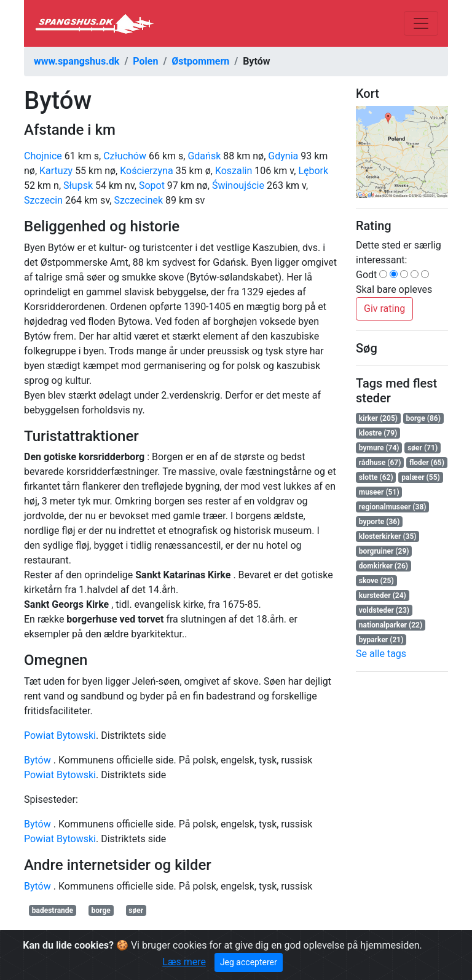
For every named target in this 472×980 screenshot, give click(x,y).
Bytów (37, 760)
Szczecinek (138, 200)
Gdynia (283, 156)
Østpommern (200, 61)
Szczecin (43, 200)
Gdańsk (204, 156)
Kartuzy (56, 171)
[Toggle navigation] (421, 23)
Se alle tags (381, 654)
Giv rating (384, 309)
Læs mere (184, 962)
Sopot (152, 185)
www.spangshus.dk (77, 61)
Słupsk (78, 185)
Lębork (313, 171)
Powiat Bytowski (60, 735)
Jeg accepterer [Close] (249, 962)
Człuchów (125, 156)
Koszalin (234, 171)
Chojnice (43, 156)
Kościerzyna (146, 171)
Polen (145, 61)
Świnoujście (238, 185)
